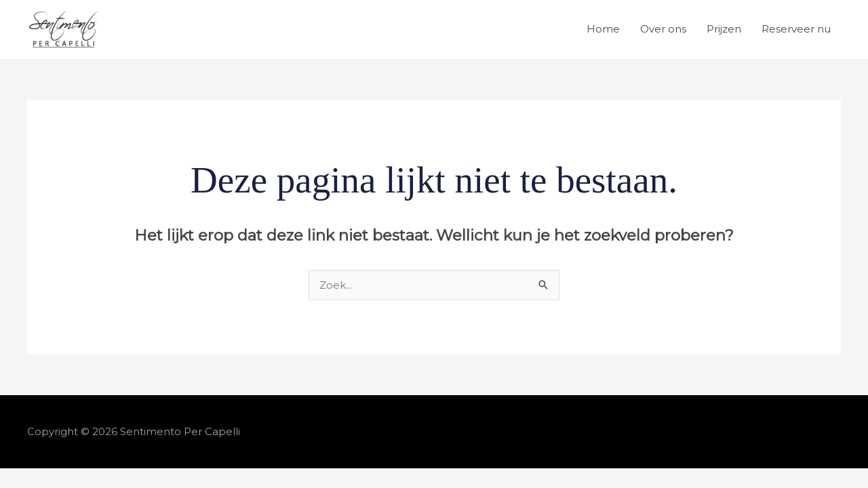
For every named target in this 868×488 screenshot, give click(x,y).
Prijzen (724, 29)
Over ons (663, 29)
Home (603, 29)
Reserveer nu (796, 29)
